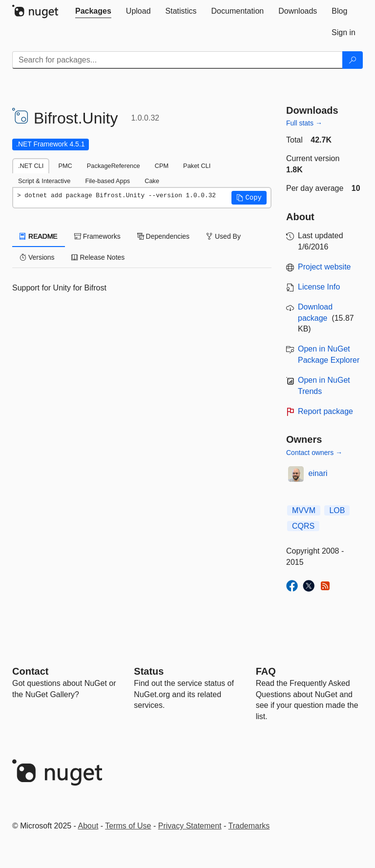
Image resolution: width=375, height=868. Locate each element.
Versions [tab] (37, 257)
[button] (249, 198)
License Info (319, 287)
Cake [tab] (152, 181)
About (88, 826)
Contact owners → (314, 453)
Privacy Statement (190, 826)
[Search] (353, 60)
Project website (324, 267)
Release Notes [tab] (98, 257)
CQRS (303, 526)
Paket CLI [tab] (197, 166)
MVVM (304, 510)
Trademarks (249, 826)
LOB (337, 510)
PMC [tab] (65, 166)
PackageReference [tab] (114, 166)
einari (318, 473)
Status (149, 671)
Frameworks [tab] (97, 236)
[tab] (93, 11)
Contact (30, 671)
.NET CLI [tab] (31, 166)
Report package (325, 411)
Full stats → (304, 123)
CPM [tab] (162, 166)
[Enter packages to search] (177, 60)
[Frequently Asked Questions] (266, 671)
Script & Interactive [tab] (44, 181)
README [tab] (39, 236)
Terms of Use (128, 826)
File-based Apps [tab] (107, 181)
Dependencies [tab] (163, 236)
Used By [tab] (223, 236)
